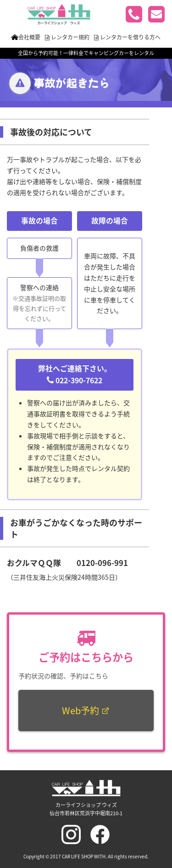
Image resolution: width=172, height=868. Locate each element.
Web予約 (86, 710)
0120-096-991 (102, 563)
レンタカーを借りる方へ (130, 37)
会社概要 (29, 37)
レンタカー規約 (70, 37)
